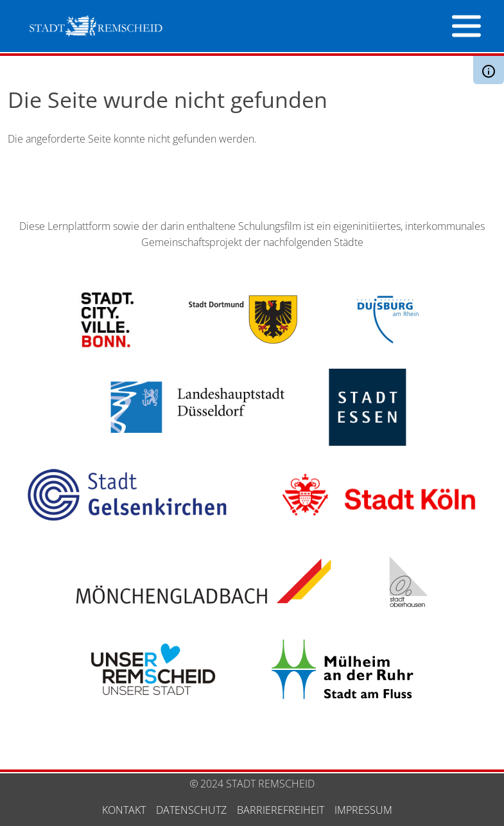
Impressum (363, 810)
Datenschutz (191, 810)
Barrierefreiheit (281, 810)
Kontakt (124, 810)
